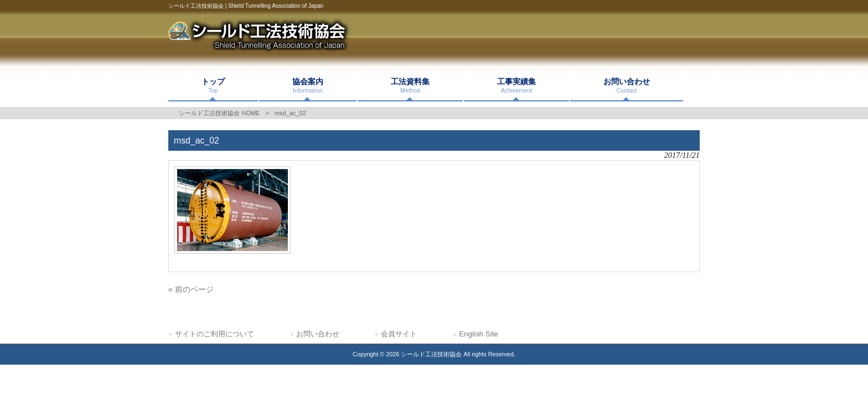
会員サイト (399, 334)
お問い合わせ (318, 334)
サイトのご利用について (215, 334)
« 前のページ (191, 289)
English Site (479, 334)
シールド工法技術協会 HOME (219, 113)
